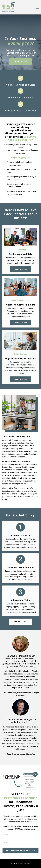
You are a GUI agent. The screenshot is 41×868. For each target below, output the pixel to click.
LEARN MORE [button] (20, 61)
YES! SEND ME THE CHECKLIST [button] (20, 851)
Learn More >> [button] (20, 269)
